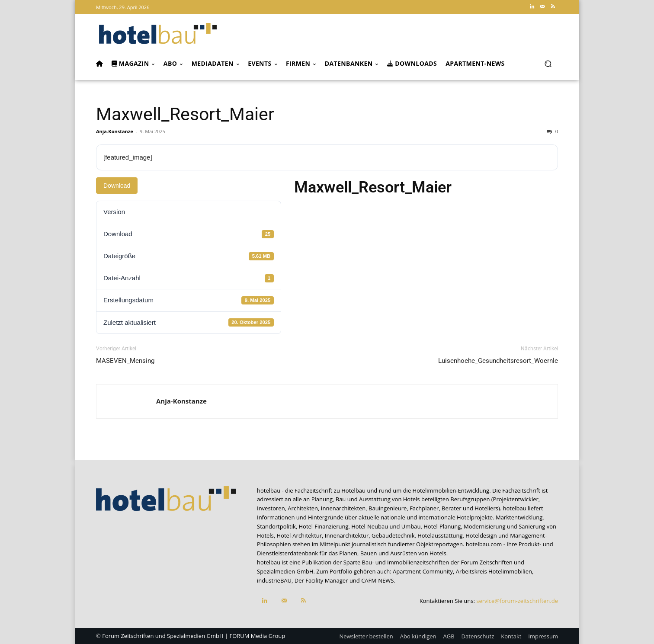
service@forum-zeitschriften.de (517, 601)
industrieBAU (274, 580)
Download (117, 186)
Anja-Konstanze (115, 131)
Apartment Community (423, 571)
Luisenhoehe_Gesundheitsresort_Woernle (498, 361)
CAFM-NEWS (377, 580)
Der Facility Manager (321, 580)
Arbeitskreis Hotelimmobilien (494, 571)
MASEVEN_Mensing (125, 361)
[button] (548, 64)
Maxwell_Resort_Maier (185, 114)
